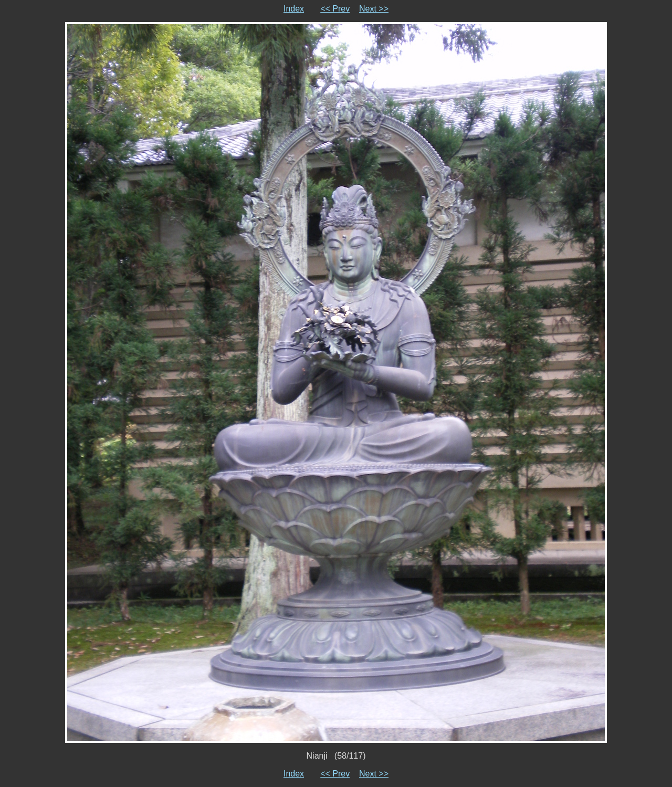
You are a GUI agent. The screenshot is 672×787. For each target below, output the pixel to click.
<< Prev (335, 9)
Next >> (374, 9)
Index (294, 9)
